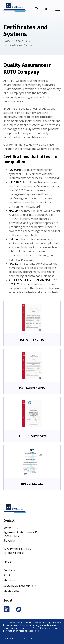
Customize (27, 638)
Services (9, 575)
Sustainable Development (20, 586)
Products (9, 570)
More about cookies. (29, 631)
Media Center (12, 591)
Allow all (9, 638)
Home (7, 41)
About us (21, 41)
